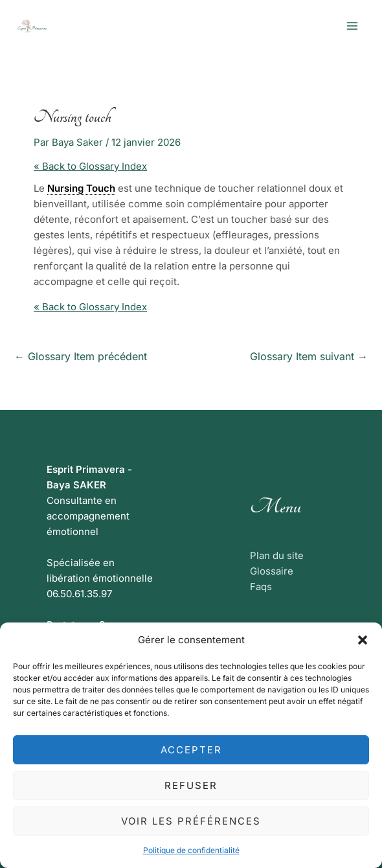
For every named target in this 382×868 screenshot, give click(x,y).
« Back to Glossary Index (90, 166)
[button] (363, 640)
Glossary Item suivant (309, 356)
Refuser (191, 785)
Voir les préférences (191, 821)
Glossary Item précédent (81, 356)
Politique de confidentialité (191, 850)
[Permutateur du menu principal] (353, 26)
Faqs (261, 587)
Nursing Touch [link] (81, 188)
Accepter (191, 750)
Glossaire (272, 571)
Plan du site (277, 555)
